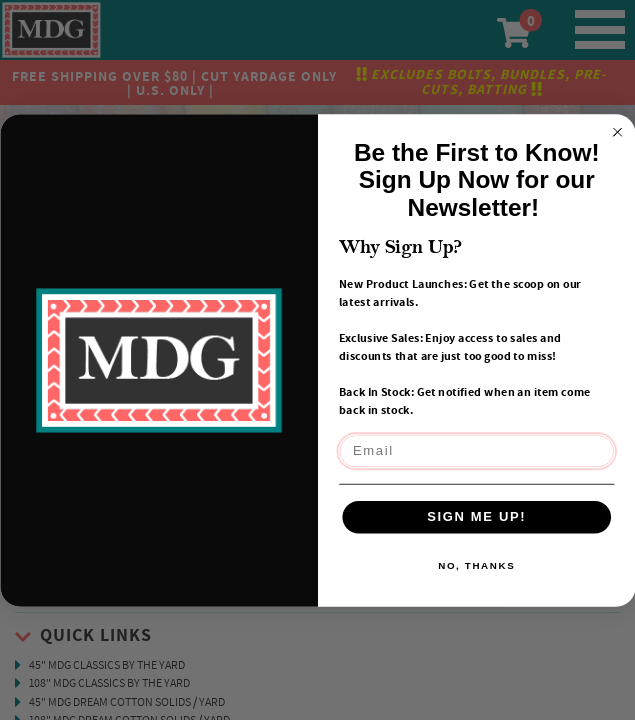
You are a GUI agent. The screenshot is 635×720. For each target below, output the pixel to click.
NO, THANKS (476, 565)
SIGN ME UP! (476, 516)
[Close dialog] (617, 132)
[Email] (476, 451)
